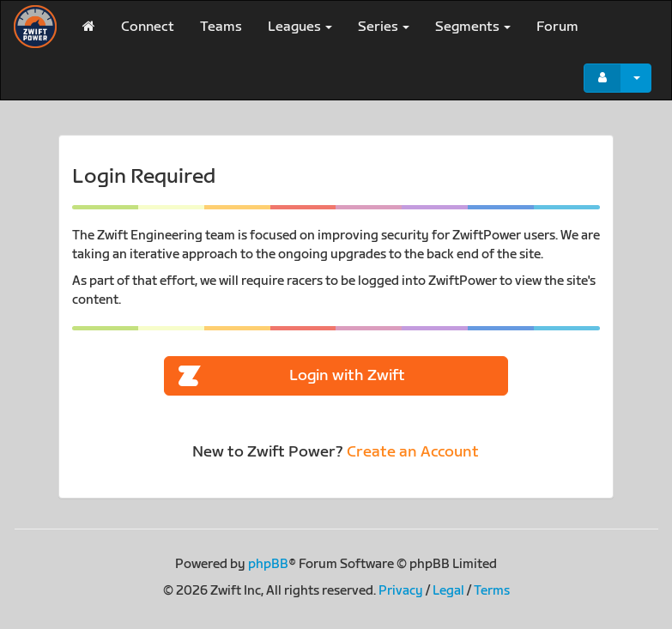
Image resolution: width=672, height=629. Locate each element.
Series (384, 27)
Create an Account (413, 452)
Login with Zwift (292, 376)
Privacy (401, 591)
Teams (221, 27)
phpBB (268, 564)
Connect (148, 27)
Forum (557, 27)
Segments (473, 27)
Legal (448, 591)
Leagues (300, 27)
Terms (492, 591)
